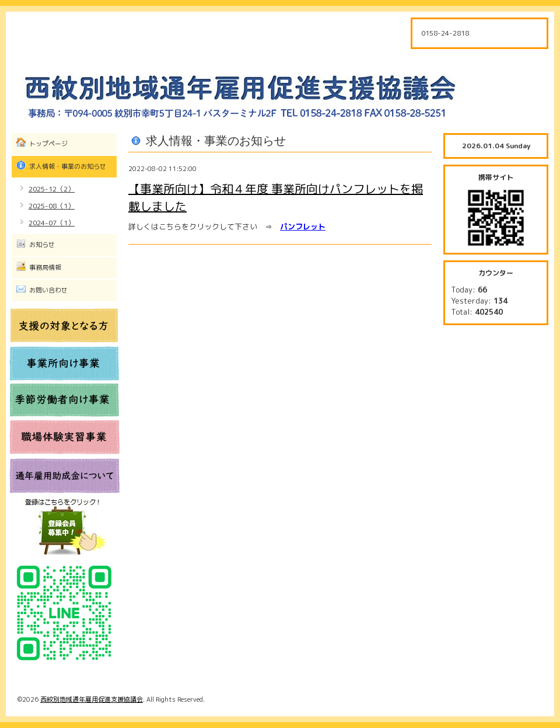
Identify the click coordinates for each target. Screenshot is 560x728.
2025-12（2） (52, 189)
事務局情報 (45, 267)
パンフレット (303, 227)
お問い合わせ (48, 290)
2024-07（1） (52, 223)
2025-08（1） (52, 206)
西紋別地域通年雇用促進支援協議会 (92, 699)
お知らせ (42, 245)
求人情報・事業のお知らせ (68, 166)
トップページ (48, 144)
